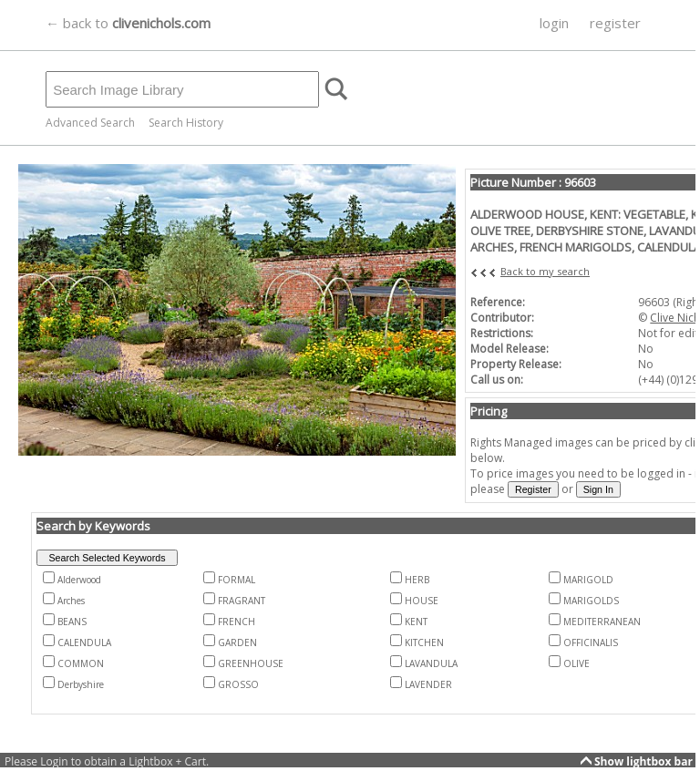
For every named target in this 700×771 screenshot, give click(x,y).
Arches (71, 601)
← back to (128, 23)
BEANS (72, 622)
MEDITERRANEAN (602, 622)
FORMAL (237, 580)
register (615, 23)
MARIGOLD (588, 580)
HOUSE (422, 601)
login (554, 23)
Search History (186, 123)
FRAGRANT (242, 601)
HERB (417, 580)
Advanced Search (90, 123)
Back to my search (545, 271)
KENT (416, 622)
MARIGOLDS (591, 601)
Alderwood (79, 580)
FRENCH (237, 622)
